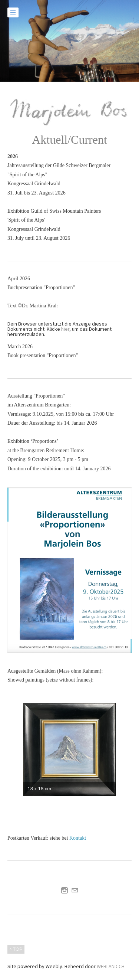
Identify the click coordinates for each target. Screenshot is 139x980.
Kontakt (78, 838)
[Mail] (75, 891)
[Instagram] (64, 891)
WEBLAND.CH (111, 966)
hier (65, 329)
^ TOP (16, 949)
